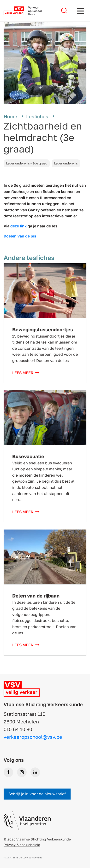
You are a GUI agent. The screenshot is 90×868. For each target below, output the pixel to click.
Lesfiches (37, 116)
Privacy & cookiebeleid (22, 845)
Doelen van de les (20, 236)
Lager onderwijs (66, 163)
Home (10, 116)
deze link (18, 226)
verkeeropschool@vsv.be (33, 737)
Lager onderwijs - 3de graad (27, 163)
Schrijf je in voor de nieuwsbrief (37, 794)
